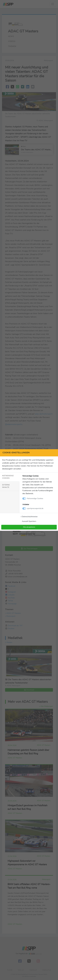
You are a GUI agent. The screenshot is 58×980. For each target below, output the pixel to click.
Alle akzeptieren (29, 527)
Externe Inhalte (6, 486)
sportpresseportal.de (35, 508)
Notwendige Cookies (8, 477)
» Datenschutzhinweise (29, 517)
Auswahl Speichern (29, 521)
